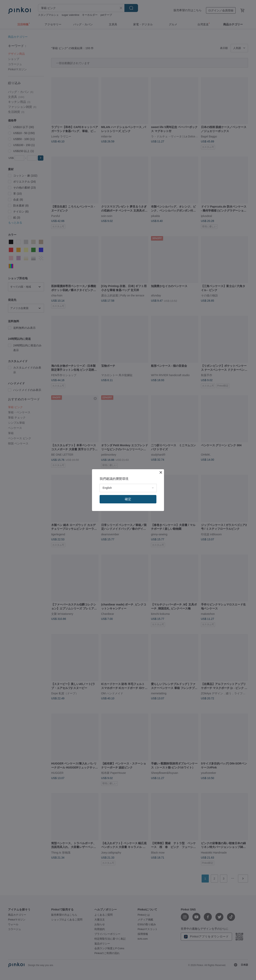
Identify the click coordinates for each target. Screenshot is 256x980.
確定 (128, 499)
